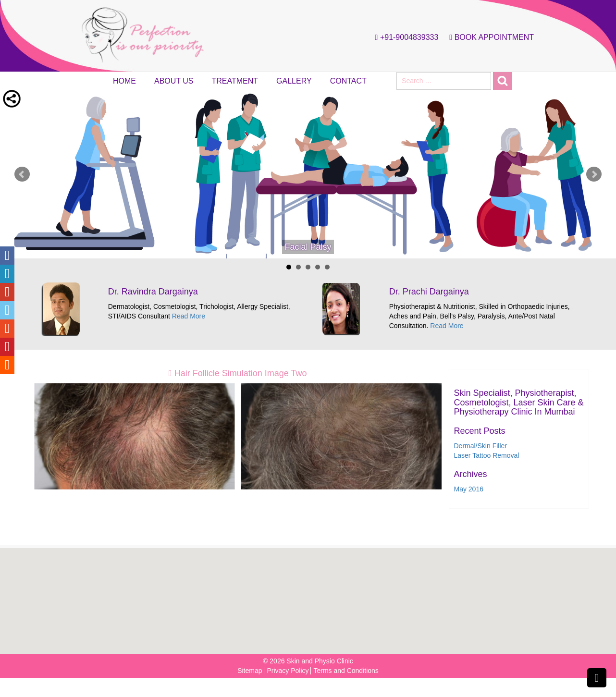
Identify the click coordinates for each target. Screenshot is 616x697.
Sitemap (250, 671)
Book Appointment (489, 37)
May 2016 (469, 489)
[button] (311, 596)
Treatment (235, 81)
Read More (189, 316)
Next (594, 174)
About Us (174, 81)
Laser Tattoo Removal (487, 455)
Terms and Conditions (346, 671)
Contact (348, 81)
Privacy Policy (288, 671)
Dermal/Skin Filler (480, 446)
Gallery (294, 81)
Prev (22, 174)
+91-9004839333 (405, 37)
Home (124, 81)
